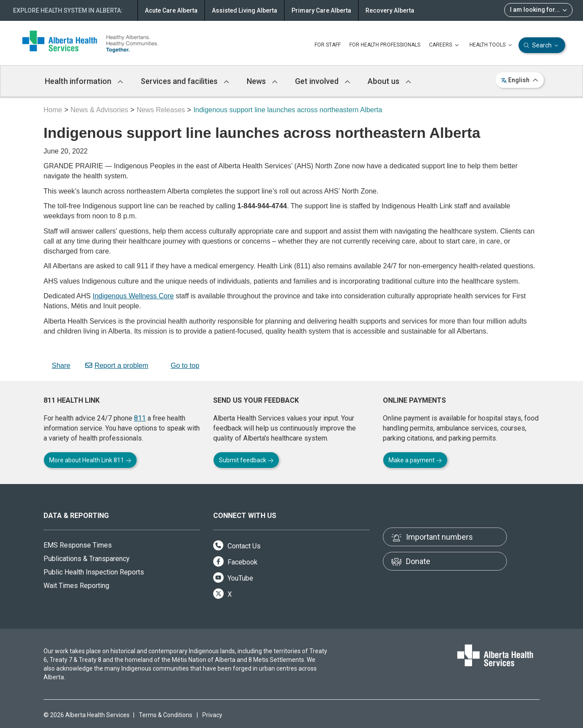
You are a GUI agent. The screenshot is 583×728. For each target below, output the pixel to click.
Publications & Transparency (87, 559)
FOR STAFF (328, 45)
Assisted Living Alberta (245, 10)
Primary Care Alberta (321, 10)
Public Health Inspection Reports (94, 572)
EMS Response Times (78, 545)
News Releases (161, 110)
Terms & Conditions (166, 715)
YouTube (233, 578)
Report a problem (117, 366)
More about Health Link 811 (90, 460)
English (520, 80)
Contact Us (237, 546)
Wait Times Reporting (76, 586)
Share (57, 366)
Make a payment (415, 460)
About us (389, 81)
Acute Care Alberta (171, 10)
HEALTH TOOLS (492, 45)
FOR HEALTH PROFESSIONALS (385, 45)
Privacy (212, 715)
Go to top (181, 366)
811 (140, 418)
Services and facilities (185, 81)
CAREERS (445, 45)
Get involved (323, 81)
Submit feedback (246, 460)
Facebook (235, 562)
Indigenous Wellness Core (133, 296)
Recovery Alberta (390, 10)
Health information (84, 81)
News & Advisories (99, 110)
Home (53, 110)
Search (542, 45)
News (262, 81)
